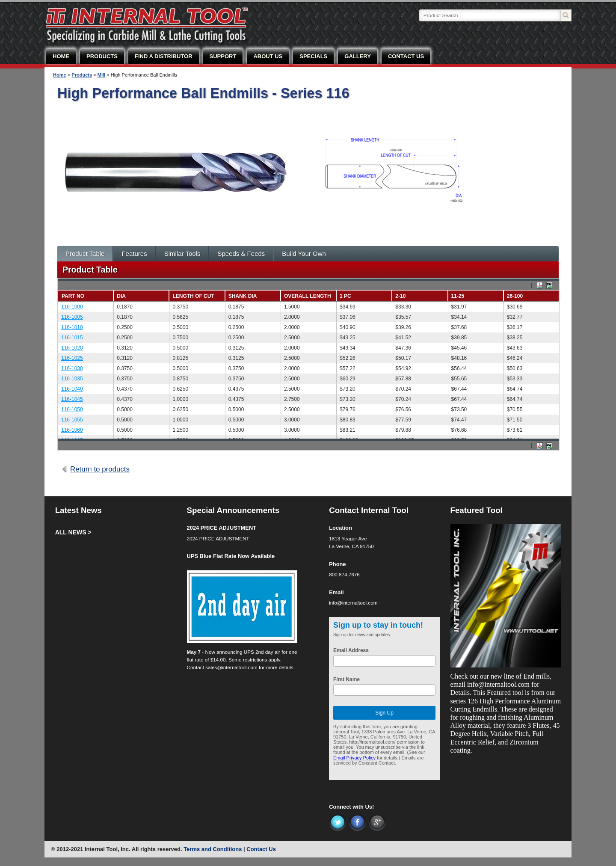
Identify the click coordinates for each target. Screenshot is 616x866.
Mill (101, 75)
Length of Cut (193, 296)
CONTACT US (406, 56)
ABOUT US (268, 56)
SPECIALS (313, 56)
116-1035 (72, 379)
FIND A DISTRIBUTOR (164, 56)
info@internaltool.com (353, 603)
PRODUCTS (102, 56)
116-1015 (72, 338)
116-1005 (72, 317)
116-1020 (72, 348)
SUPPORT (223, 56)
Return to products (100, 469)
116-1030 (72, 368)
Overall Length (308, 296)
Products (82, 75)
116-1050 (72, 409)
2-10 (400, 296)
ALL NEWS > (73, 532)
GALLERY (358, 56)
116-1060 (72, 430)
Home (60, 75)
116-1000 (72, 307)
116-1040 (72, 389)
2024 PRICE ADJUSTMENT (222, 528)
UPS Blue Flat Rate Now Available (231, 556)
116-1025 (72, 358)
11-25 (458, 296)
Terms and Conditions (213, 849)
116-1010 (72, 327)
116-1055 (72, 420)
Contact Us (261, 849)
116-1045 (72, 399)
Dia (121, 296)
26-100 (515, 296)
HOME (61, 56)
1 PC (345, 296)
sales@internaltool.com (231, 667)
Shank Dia (243, 296)
